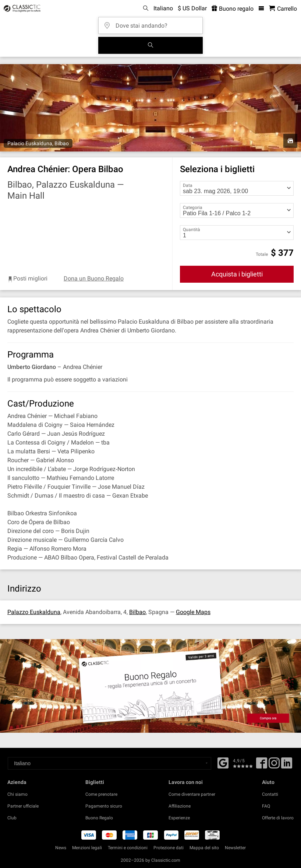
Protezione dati (169, 848)
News (61, 848)
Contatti (270, 794)
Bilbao (137, 612)
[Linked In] (287, 766)
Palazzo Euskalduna (34, 612)
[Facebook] (223, 762)
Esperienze (179, 818)
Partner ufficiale (23, 806)
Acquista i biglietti (237, 274)
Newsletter (235, 848)
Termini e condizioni (128, 848)
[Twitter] (274, 766)
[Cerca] (150, 45)
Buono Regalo (99, 818)
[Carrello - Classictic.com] (283, 9)
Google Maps (193, 612)
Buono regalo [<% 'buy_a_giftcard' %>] (233, 9)
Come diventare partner (192, 794)
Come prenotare (101, 794)
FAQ (266, 806)
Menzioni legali (87, 848)
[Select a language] (109, 763)
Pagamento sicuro (104, 806)
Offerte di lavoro (278, 818)
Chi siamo (17, 794)
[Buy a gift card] (150, 686)
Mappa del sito (204, 848)
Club (12, 818)
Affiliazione (180, 806)
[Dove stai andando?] (153, 23)
